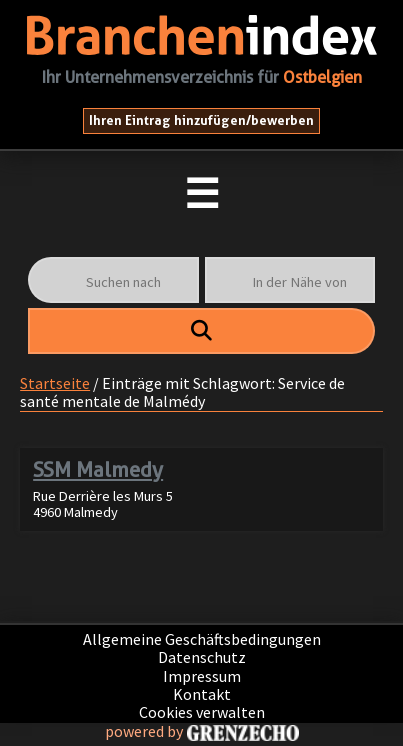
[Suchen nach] (113, 280)
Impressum (202, 676)
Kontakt (202, 694)
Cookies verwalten (202, 712)
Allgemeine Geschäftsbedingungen (202, 639)
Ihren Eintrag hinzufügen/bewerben (201, 120)
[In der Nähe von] (290, 280)
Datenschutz (202, 657)
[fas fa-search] (201, 331)
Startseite (55, 383)
